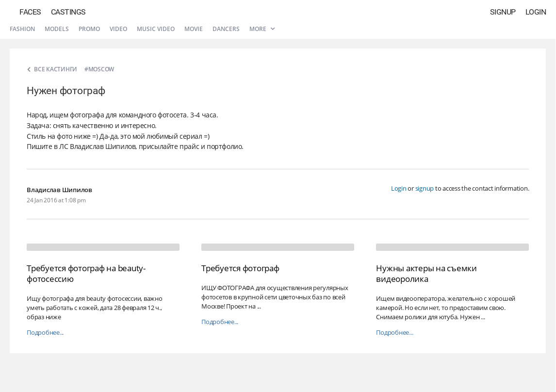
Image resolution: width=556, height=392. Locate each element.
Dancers (226, 29)
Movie (194, 29)
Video (118, 29)
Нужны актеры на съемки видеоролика (426, 273)
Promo (89, 29)
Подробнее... (45, 333)
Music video (156, 29)
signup (425, 188)
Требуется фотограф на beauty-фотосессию (86, 273)
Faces (30, 12)
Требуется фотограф (240, 268)
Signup (503, 12)
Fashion (22, 29)
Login (536, 12)
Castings (68, 12)
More (262, 29)
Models (57, 29)
